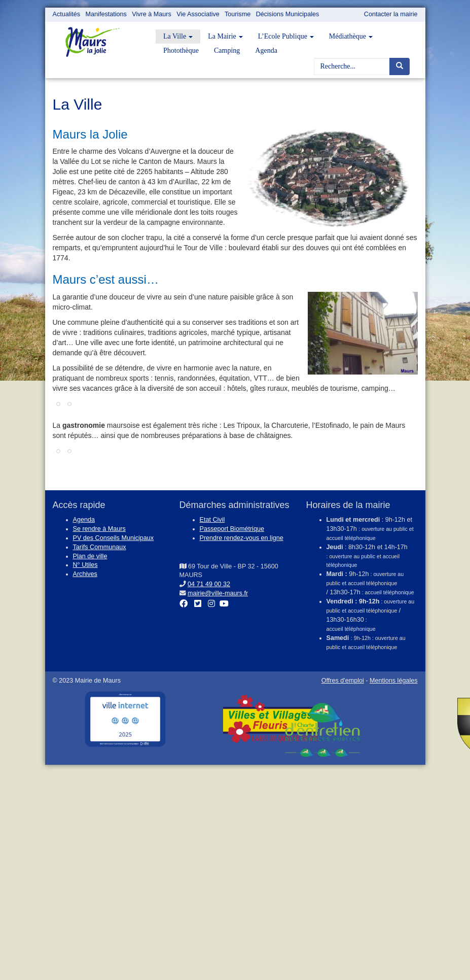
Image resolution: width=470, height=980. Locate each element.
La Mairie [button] (225, 36)
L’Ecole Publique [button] (286, 36)
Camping (227, 50)
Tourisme (238, 14)
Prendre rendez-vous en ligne (242, 538)
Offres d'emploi (343, 681)
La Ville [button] (178, 36)
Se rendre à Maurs (99, 529)
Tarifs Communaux (100, 547)
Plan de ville (90, 556)
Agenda (266, 50)
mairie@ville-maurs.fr (218, 593)
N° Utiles (85, 565)
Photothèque (181, 50)
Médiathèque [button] (351, 36)
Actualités (67, 14)
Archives (85, 574)
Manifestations (106, 14)
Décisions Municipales (288, 14)
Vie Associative (198, 14)
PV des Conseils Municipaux (114, 538)
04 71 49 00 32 (209, 584)
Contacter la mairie (391, 14)
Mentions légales (394, 681)
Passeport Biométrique (232, 529)
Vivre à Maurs (151, 14)
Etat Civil (212, 520)
